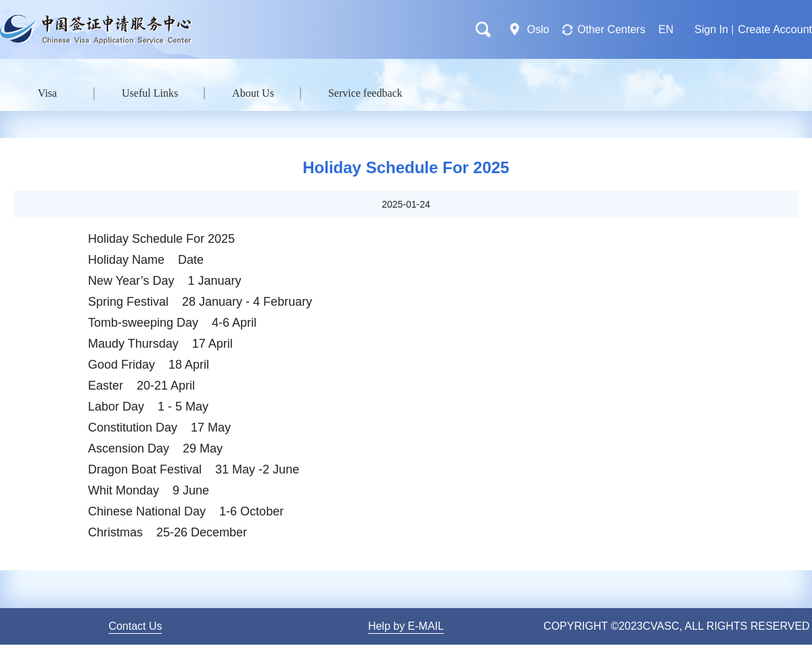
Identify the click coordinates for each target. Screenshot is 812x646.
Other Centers (611, 29)
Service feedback (365, 93)
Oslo (538, 29)
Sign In (711, 29)
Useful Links (150, 93)
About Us (253, 93)
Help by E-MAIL (406, 626)
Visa (47, 93)
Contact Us (135, 626)
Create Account (775, 29)
